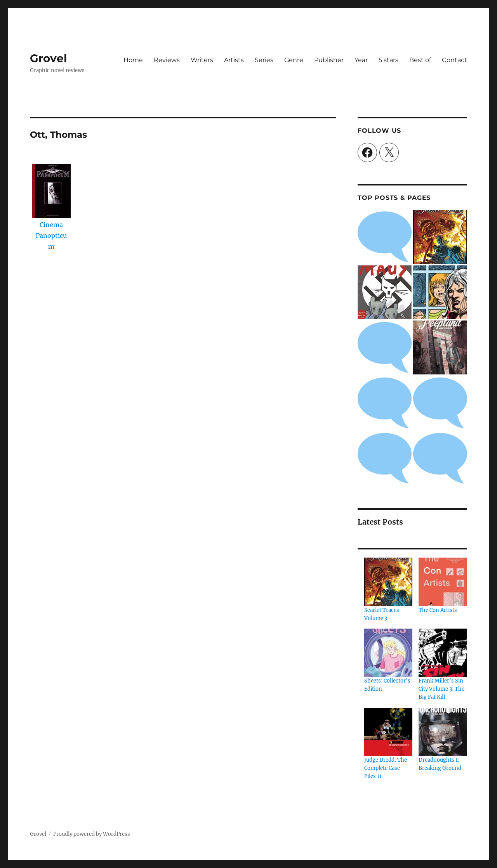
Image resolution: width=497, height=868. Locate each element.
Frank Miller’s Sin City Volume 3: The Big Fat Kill (441, 689)
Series (264, 60)
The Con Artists (438, 610)
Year (361, 60)
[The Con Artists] (443, 582)
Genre (294, 60)
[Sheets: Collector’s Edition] (388, 653)
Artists (234, 60)
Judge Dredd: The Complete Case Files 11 (386, 768)
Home (133, 60)
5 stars (388, 60)
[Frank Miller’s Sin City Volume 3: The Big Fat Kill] (443, 653)
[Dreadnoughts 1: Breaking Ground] (443, 732)
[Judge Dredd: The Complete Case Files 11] (388, 732)
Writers (202, 60)
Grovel (48, 58)
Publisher (329, 60)
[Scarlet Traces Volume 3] (388, 582)
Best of (420, 60)
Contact (454, 60)
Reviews (167, 60)
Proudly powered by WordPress (92, 834)
